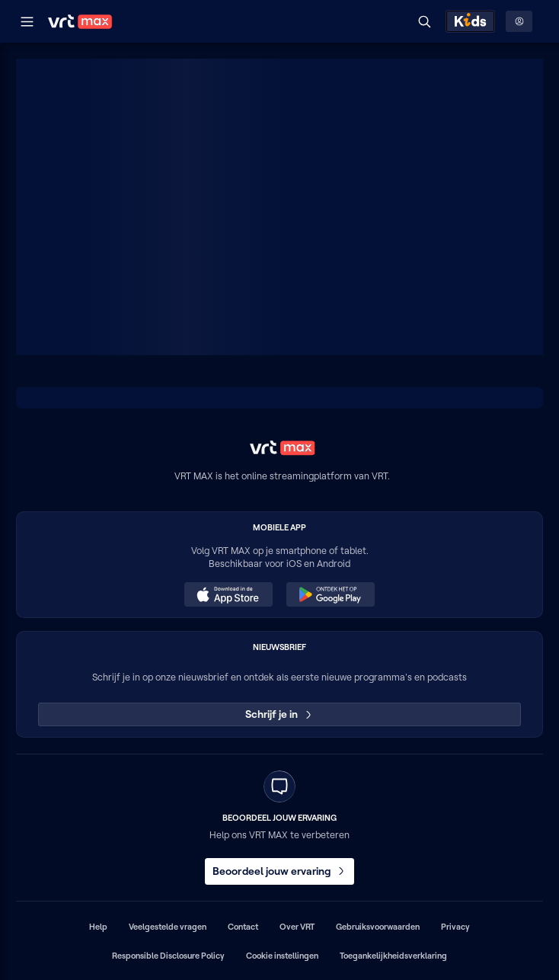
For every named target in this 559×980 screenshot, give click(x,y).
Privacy (455, 927)
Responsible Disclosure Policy (168, 956)
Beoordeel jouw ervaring (279, 871)
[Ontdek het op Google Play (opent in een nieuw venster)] (331, 594)
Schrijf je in (280, 714)
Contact (243, 927)
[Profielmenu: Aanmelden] (519, 21)
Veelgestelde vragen (168, 927)
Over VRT (297, 927)
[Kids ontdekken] (470, 21)
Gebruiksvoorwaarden (378, 927)
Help (98, 927)
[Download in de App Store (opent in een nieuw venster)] (228, 594)
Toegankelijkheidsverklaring (393, 956)
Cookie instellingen (282, 956)
